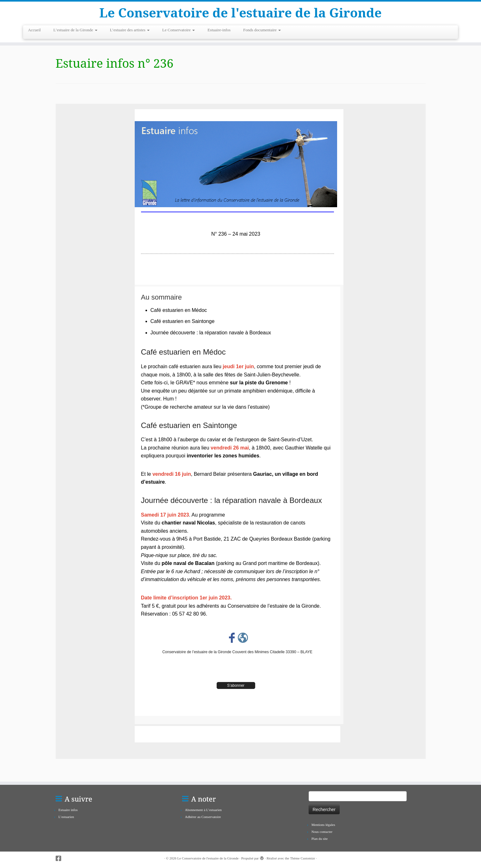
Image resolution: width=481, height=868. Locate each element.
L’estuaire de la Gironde (75, 30)
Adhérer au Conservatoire (203, 817)
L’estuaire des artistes (130, 30)
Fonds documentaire (262, 30)
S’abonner (236, 685)
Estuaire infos (68, 810)
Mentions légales (323, 825)
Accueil (34, 30)
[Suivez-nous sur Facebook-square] (61, 859)
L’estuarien (66, 817)
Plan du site (320, 839)
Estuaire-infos (219, 30)
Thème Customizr (302, 858)
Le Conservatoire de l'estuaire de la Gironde (240, 13)
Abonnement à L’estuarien (203, 810)
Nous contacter (322, 832)
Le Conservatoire (179, 30)
